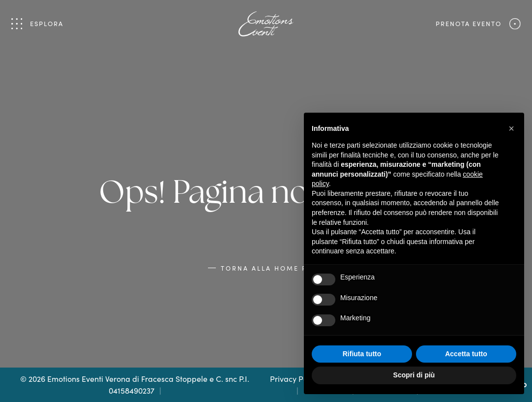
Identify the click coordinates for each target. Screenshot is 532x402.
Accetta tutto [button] (466, 354)
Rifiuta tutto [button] (362, 354)
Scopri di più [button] (414, 375)
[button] (511, 128)
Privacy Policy (295, 379)
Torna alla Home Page (272, 268)
